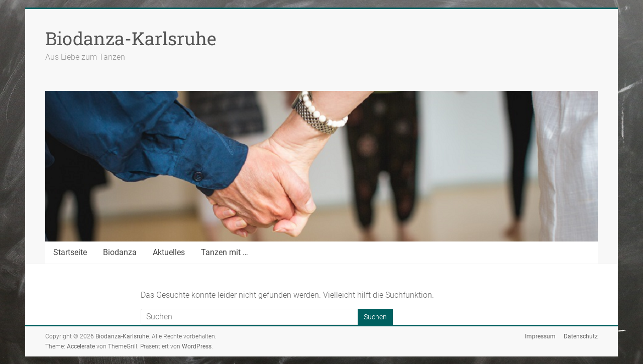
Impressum (540, 336)
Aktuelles (169, 252)
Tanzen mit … (225, 252)
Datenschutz (581, 336)
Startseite (70, 252)
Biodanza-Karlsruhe (131, 38)
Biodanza (120, 252)
